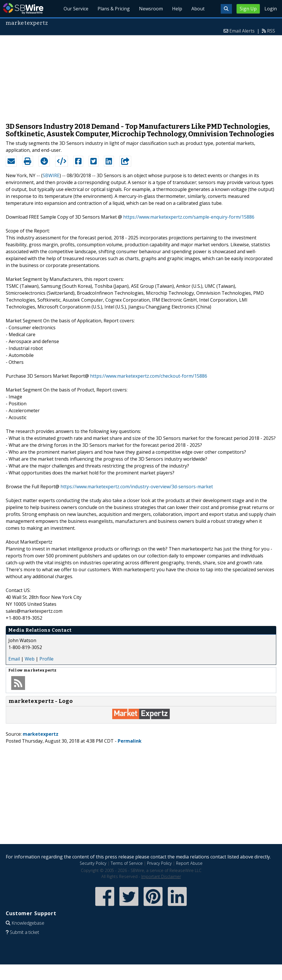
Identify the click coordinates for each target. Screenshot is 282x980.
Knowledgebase (28, 923)
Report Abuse (189, 863)
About (198, 9)
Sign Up (248, 9)
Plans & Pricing (114, 9)
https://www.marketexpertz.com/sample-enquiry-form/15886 (189, 217)
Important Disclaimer (161, 876)
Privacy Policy (159, 863)
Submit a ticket (24, 932)
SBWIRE (51, 175)
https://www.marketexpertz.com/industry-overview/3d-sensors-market (137, 487)
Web (30, 659)
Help (177, 9)
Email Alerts (242, 31)
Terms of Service (127, 863)
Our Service (76, 9)
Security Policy (93, 863)
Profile (46, 659)
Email (14, 659)
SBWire (23, 8)
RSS (271, 31)
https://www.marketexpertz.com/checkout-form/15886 (149, 376)
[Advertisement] (141, 76)
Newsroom (151, 9)
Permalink (130, 741)
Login (271, 9)
